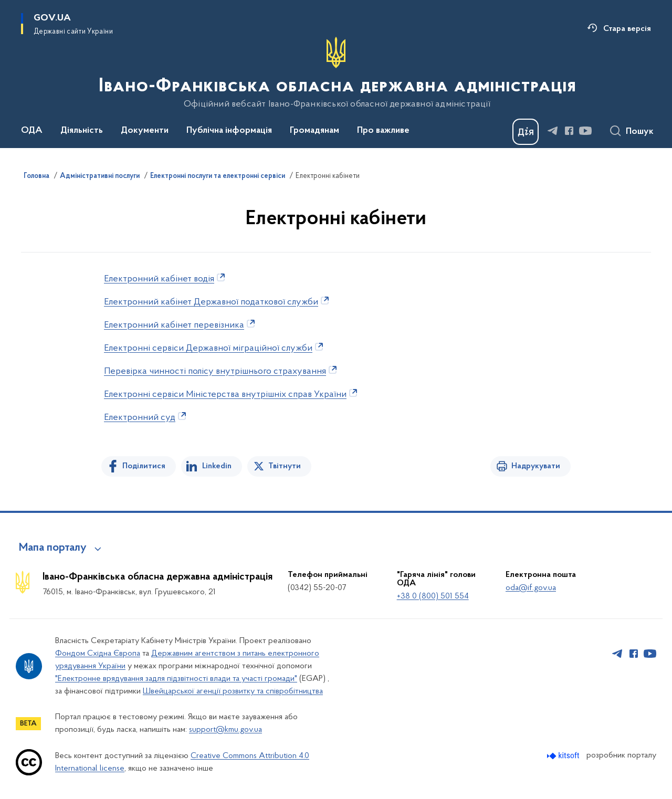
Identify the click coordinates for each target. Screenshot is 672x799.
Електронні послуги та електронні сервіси (218, 176)
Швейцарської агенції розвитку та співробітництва (233, 691)
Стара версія (627, 29)
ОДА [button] (32, 131)
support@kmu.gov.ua (225, 730)
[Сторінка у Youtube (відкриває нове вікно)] (585, 131)
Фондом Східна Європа (98, 654)
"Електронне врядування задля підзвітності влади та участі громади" (176, 679)
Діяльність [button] (82, 131)
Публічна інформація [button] (229, 131)
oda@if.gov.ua (531, 588)
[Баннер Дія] (526, 132)
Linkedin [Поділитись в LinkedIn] (217, 466)
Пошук (640, 132)
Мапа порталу (53, 548)
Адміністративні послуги (100, 176)
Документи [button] (145, 131)
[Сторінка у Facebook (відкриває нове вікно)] (569, 131)
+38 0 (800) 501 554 (433, 596)
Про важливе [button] (383, 131)
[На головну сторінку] (336, 73)
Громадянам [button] (314, 131)
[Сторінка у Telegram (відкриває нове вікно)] (553, 131)
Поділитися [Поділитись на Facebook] (144, 466)
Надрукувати (536, 466)
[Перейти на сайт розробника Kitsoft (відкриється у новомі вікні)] (564, 756)
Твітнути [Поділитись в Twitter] (285, 466)
